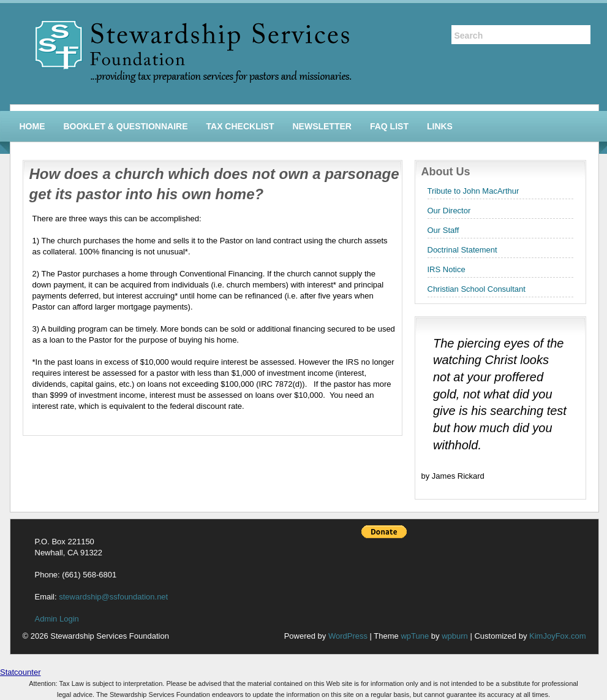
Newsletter (322, 126)
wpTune (415, 636)
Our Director (449, 211)
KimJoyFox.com (557, 636)
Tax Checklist (240, 126)
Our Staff (443, 230)
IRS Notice (447, 269)
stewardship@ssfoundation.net (113, 597)
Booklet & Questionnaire (126, 126)
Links (440, 126)
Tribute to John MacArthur (473, 191)
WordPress (348, 636)
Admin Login (57, 619)
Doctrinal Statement (462, 250)
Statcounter (21, 672)
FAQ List (389, 126)
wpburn (455, 636)
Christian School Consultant (477, 289)
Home (32, 126)
